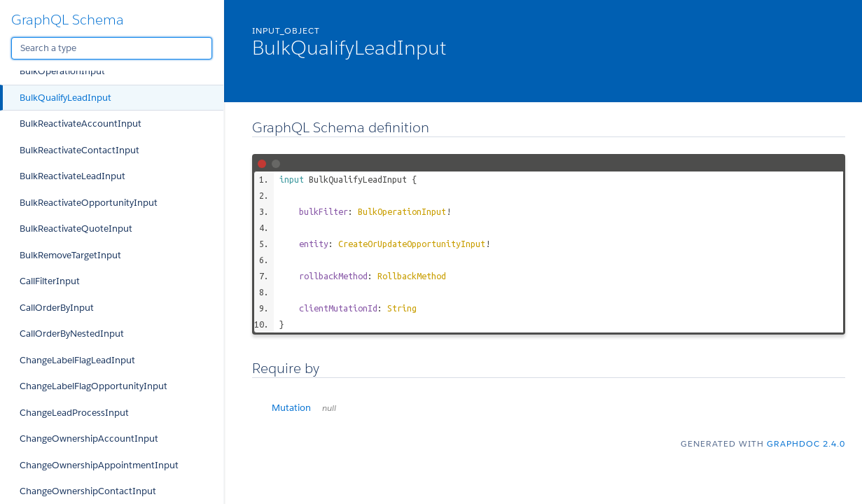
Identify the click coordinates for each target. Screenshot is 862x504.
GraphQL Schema (68, 20)
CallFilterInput (50, 281)
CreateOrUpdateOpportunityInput (412, 244)
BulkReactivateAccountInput (81, 124)
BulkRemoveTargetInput (70, 255)
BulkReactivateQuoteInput (76, 229)
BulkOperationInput (62, 71)
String (402, 308)
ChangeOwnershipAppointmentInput (99, 465)
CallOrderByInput (57, 308)
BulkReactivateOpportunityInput (89, 203)
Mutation (304, 408)
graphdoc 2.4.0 (806, 443)
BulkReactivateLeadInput (72, 176)
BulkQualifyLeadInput (65, 98)
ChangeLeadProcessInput (74, 413)
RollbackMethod (412, 276)
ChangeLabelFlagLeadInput (77, 360)
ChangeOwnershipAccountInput (89, 439)
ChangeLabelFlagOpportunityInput (93, 386)
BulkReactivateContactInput (79, 150)
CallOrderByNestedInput (72, 334)
